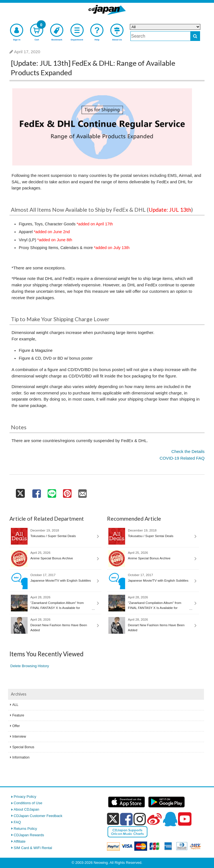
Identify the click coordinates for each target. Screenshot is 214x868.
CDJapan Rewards (29, 835)
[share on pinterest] (67, 492)
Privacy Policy (25, 797)
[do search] (195, 36)
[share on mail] (83, 492)
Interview (19, 737)
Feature (18, 715)
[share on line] (52, 492)
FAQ (17, 822)
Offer (16, 726)
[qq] (170, 819)
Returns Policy (25, 829)
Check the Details (188, 451)
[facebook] (126, 819)
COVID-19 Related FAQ (182, 458)
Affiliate (20, 841)
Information (21, 757)
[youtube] (185, 819)
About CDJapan (26, 809)
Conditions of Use (28, 803)
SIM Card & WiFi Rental (33, 848)
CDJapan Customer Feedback (38, 816)
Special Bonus (23, 747)
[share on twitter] (20, 492)
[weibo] (154, 819)
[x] (113, 819)
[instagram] (140, 819)
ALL (15, 705)
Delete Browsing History (30, 666)
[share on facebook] (36, 492)
